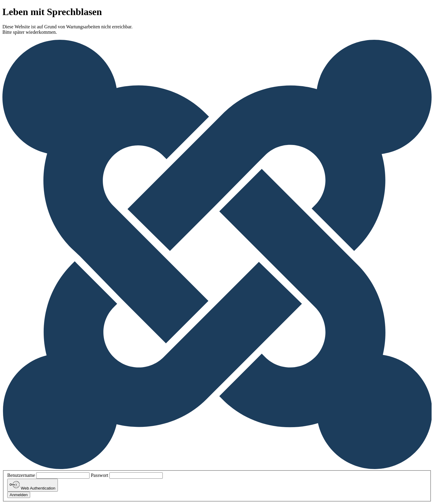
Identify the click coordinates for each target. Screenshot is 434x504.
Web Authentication (33, 485)
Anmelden (19, 495)
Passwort (99, 475)
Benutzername (21, 475)
